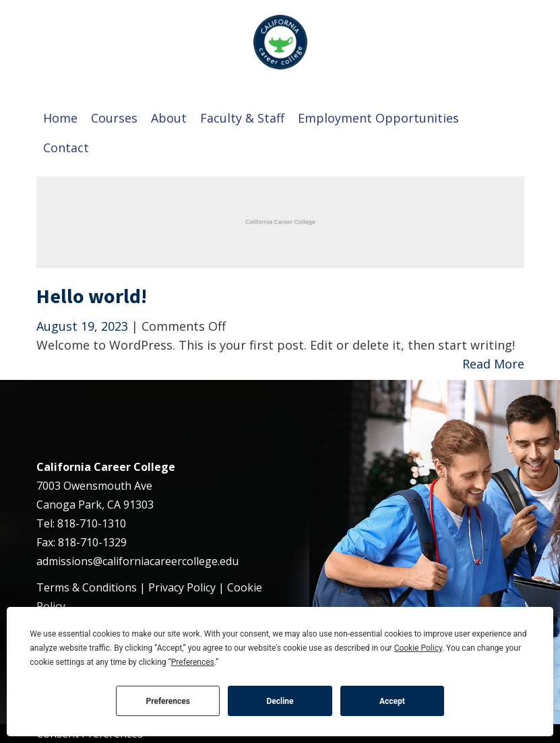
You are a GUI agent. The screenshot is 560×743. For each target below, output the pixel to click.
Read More (493, 364)
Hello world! (92, 296)
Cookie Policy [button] (418, 648)
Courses (114, 118)
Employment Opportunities (378, 118)
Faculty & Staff (242, 118)
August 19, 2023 (84, 326)
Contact (66, 148)
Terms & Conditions (87, 587)
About (169, 118)
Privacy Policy (182, 587)
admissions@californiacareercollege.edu (137, 561)
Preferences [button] (193, 662)
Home (60, 118)
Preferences (168, 701)
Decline (280, 701)
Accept (392, 701)
